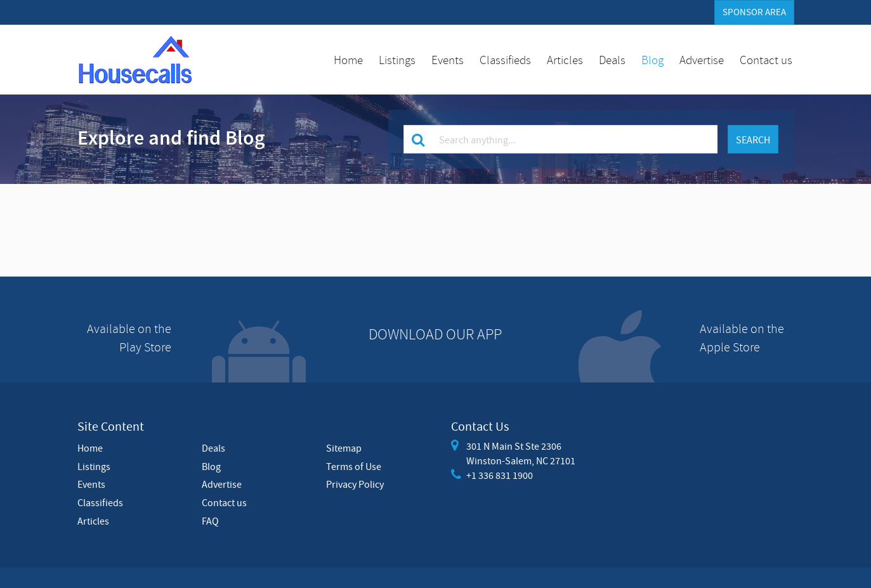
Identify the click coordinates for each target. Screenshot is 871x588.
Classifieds (505, 60)
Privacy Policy (355, 484)
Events (448, 60)
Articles (565, 60)
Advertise (702, 60)
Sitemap (344, 448)
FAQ (210, 521)
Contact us (766, 60)
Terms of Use (354, 466)
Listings (397, 60)
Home (348, 60)
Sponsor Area (754, 12)
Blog (652, 60)
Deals (612, 60)
